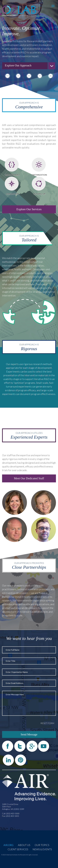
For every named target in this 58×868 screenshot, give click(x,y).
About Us (24, 845)
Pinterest (21, 760)
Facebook (8, 746)
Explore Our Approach (18, 65)
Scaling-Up (39, 194)
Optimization (39, 175)
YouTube (44, 746)
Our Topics (42, 845)
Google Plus (32, 746)
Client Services (18, 849)
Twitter (20, 746)
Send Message (29, 734)
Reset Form (47, 723)
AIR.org (8, 845)
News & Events (42, 849)
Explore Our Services (29, 209)
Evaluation (12, 194)
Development (12, 175)
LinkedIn (8, 760)
